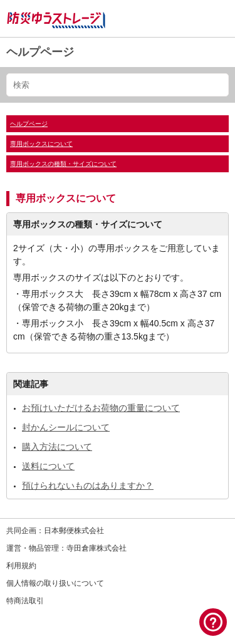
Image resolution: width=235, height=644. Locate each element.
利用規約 (21, 566)
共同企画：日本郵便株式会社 (55, 531)
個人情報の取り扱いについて (55, 583)
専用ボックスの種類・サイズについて (63, 164)
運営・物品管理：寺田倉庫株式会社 (66, 548)
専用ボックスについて (41, 144)
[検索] (118, 85)
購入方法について (57, 447)
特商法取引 (25, 601)
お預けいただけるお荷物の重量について (101, 408)
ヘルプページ (40, 52)
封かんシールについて (66, 427)
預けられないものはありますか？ (88, 486)
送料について (48, 466)
